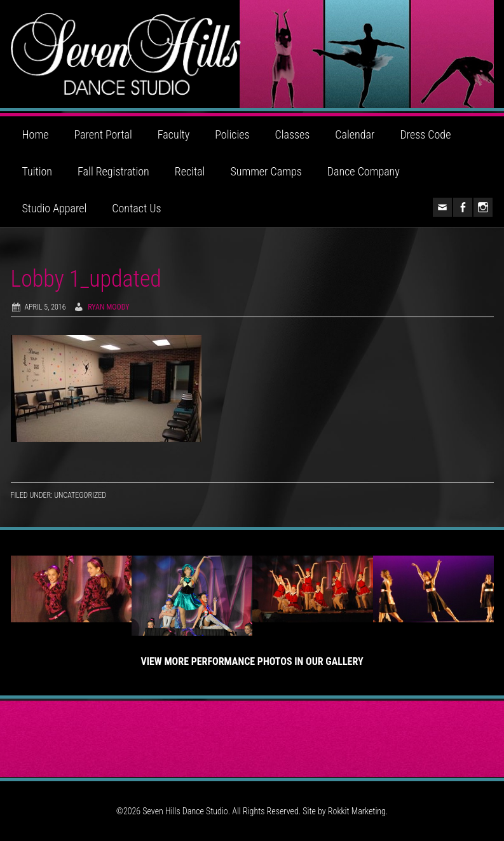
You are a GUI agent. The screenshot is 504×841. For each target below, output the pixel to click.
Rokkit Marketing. (358, 811)
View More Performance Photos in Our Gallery (252, 661)
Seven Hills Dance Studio (252, 54)
